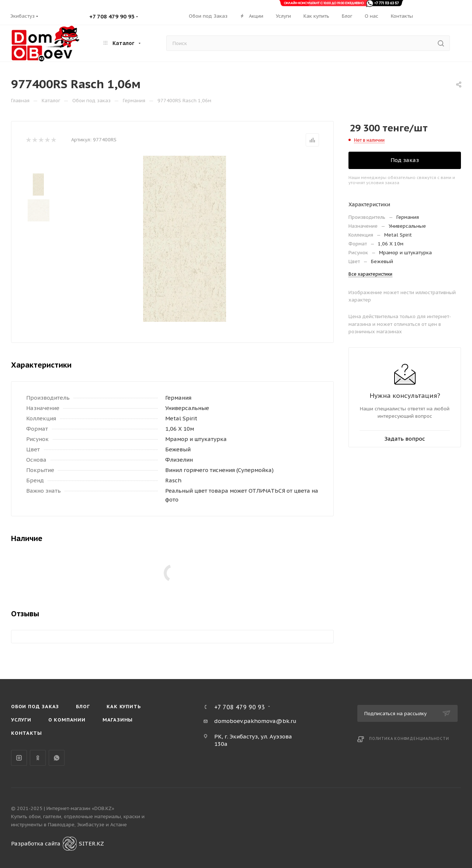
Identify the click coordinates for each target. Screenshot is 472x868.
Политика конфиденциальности (409, 739)
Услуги (21, 720)
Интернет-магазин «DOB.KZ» (80, 808)
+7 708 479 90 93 (112, 16)
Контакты (26, 733)
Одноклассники (38, 758)
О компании (67, 720)
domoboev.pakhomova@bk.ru (255, 721)
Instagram (19, 758)
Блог (83, 707)
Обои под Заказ (35, 707)
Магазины (118, 720)
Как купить (124, 707)
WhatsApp (57, 758)
